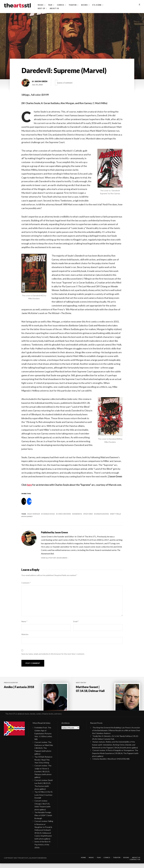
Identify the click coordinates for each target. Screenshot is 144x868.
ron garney (28, 516)
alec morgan (34, 514)
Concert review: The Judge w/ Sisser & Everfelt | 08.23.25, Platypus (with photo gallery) (43, 776)
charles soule (49, 514)
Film (50, 5)
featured (89, 514)
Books (84, 5)
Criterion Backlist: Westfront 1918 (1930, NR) (111, 763)
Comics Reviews (64, 514)
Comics (61, 5)
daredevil (78, 514)
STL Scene (97, 5)
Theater (73, 5)
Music (41, 5)
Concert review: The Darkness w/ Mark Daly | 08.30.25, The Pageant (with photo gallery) (44, 753)
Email (76, 621)
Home (83, 862)
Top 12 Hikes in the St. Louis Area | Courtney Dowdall (44, 799)
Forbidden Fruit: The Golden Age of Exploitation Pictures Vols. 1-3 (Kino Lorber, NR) (43, 738)
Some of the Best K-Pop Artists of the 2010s (43, 849)
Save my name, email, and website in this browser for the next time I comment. (53, 654)
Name (24, 621)
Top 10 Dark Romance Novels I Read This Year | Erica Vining (43, 764)
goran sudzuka (102, 514)
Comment (26, 583)
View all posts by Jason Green (54, 558)
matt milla (116, 514)
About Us (54, 8)
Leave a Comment (66, 83)
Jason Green (41, 81)
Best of (41, 8)
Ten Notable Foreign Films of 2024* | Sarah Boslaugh (43, 820)
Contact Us (135, 864)
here (29, 485)
